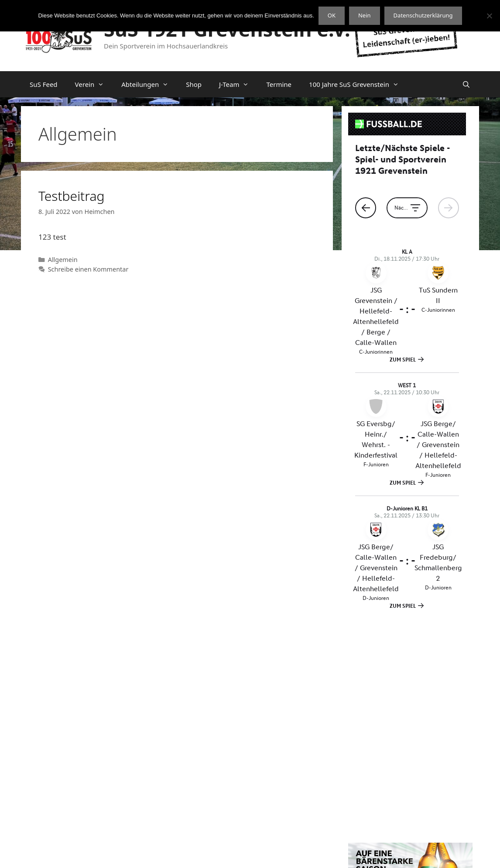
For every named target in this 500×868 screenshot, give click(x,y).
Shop (194, 84)
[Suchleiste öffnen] (466, 84)
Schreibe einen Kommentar (88, 269)
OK (332, 15)
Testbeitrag (72, 196)
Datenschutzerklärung (284, 854)
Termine (279, 84)
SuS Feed (44, 84)
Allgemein (63, 260)
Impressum (341, 854)
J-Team (238, 84)
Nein (365, 15)
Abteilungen (149, 84)
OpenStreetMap (423, 818)
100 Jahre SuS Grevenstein (358, 84)
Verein (94, 84)
